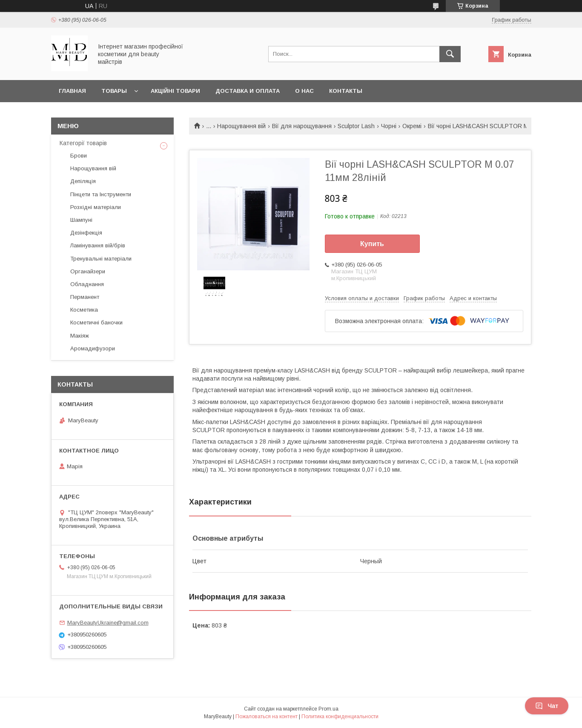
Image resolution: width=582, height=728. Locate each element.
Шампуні (81, 220)
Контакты (346, 91)
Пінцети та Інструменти (101, 194)
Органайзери (88, 271)
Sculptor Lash (356, 126)
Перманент (85, 297)
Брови (79, 156)
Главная (72, 91)
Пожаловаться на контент (267, 717)
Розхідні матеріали (96, 207)
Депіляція (83, 181)
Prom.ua (328, 709)
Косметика (84, 310)
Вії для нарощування (302, 126)
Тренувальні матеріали (101, 259)
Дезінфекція (86, 233)
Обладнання (87, 284)
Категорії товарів (83, 143)
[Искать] (450, 54)
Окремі (412, 126)
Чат (547, 706)
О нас (304, 91)
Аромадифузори (93, 348)
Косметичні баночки (96, 322)
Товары (114, 91)
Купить (372, 244)
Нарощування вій (241, 126)
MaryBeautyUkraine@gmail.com (108, 623)
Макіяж (80, 336)
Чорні (389, 126)
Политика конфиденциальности (340, 717)
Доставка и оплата (248, 91)
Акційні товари (175, 91)
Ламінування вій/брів (98, 245)
